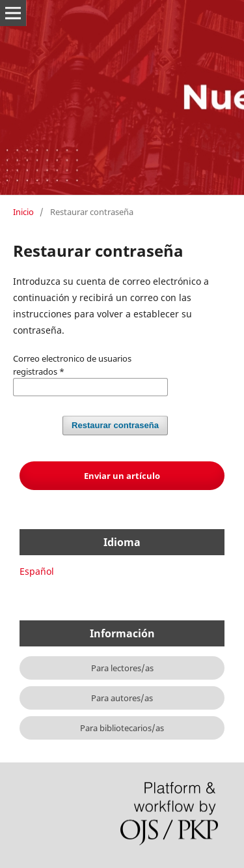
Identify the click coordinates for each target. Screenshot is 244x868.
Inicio (23, 212)
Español (37, 571)
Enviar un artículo (122, 476)
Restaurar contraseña (115, 425)
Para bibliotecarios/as (122, 728)
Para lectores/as (122, 668)
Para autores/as (122, 698)
